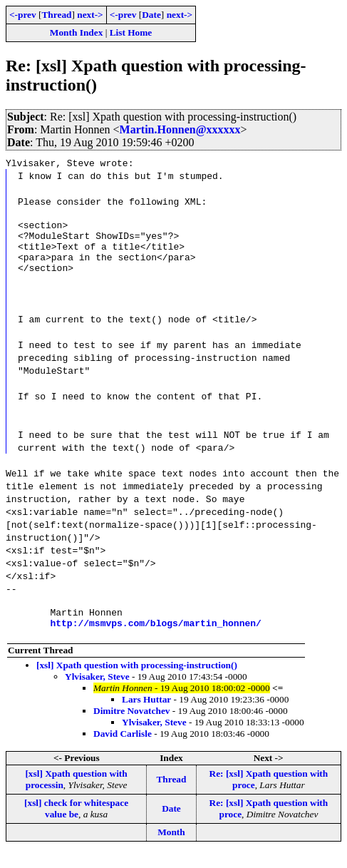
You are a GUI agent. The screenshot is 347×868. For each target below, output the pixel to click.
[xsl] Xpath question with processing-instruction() (137, 680)
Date (151, 15)
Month (171, 847)
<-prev (23, 15)
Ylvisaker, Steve (97, 691)
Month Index (76, 32)
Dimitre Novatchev (131, 726)
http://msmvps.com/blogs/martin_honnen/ (155, 638)
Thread (56, 15)
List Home (131, 32)
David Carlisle (123, 749)
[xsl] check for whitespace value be (76, 823)
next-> (90, 15)
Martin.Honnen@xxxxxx (180, 129)
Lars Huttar (146, 714)
